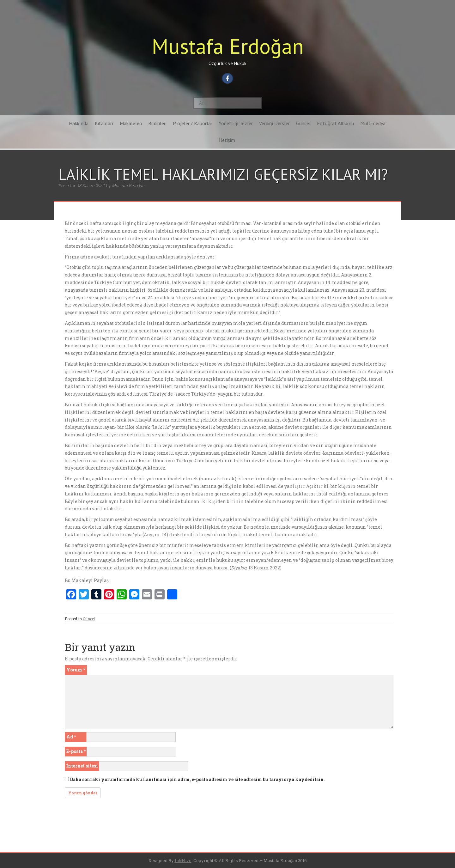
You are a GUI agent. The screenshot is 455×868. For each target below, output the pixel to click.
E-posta (76, 751)
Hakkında (79, 123)
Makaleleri (131, 123)
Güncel (303, 123)
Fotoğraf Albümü (335, 123)
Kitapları (104, 123)
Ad (71, 737)
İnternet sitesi (82, 766)
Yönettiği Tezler (236, 123)
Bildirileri (157, 123)
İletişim (227, 140)
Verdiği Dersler (274, 123)
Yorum (76, 670)
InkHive (183, 860)
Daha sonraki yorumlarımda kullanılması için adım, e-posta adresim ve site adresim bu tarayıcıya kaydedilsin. (197, 779)
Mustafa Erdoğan (228, 46)
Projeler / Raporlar (193, 123)
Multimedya (373, 123)
